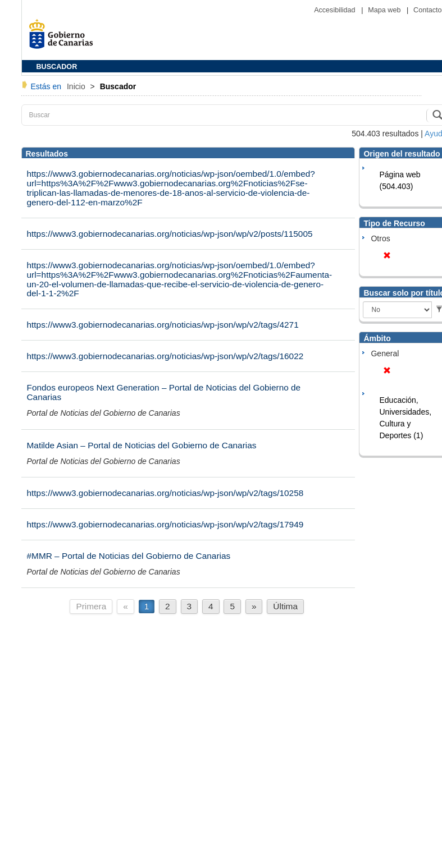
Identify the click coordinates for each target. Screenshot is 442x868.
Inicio (77, 86)
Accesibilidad (336, 10)
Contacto (427, 10)
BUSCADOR (57, 67)
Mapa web (385, 10)
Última (285, 606)
